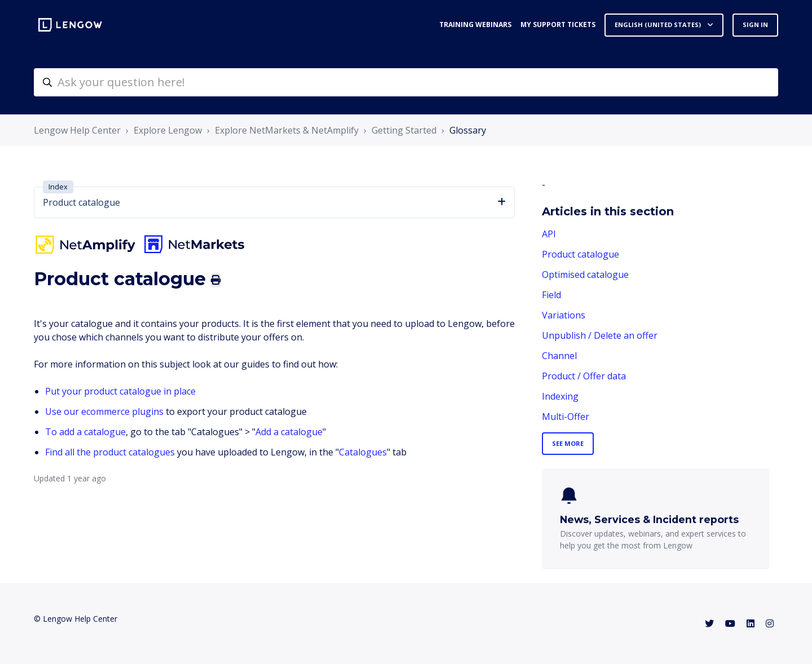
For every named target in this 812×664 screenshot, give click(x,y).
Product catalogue (581, 254)
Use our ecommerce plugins (104, 411)
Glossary (468, 130)
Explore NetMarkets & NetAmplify (287, 130)
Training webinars (475, 25)
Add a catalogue (289, 432)
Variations (564, 315)
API (549, 234)
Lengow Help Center (77, 130)
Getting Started (404, 130)
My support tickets (558, 25)
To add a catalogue (85, 432)
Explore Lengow (168, 130)
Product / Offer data (584, 376)
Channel (559, 356)
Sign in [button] (755, 25)
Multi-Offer (566, 417)
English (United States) (659, 25)
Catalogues (363, 452)
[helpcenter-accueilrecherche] (406, 82)
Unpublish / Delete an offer (600, 335)
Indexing (560, 396)
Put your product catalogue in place (120, 391)
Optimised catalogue (585, 275)
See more (568, 443)
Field (551, 295)
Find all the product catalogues (110, 452)
